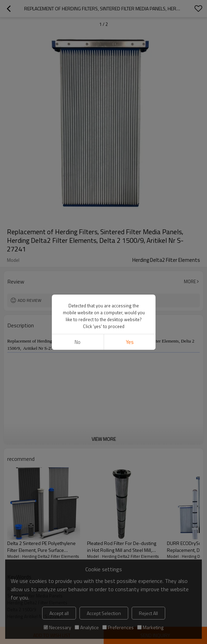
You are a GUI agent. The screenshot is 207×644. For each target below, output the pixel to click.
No (78, 342)
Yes (129, 342)
